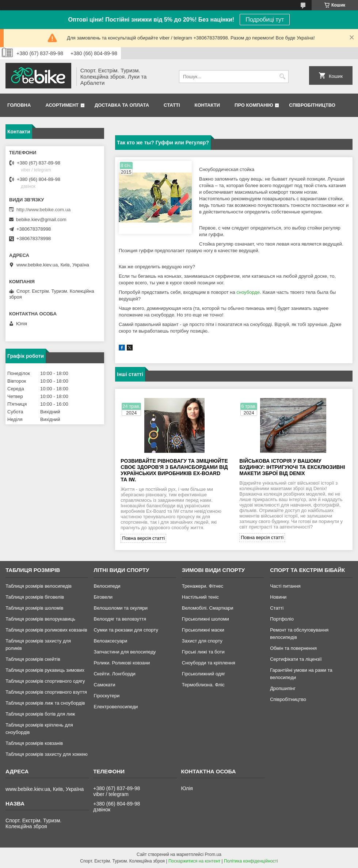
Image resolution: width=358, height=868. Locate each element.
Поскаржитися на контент (194, 861)
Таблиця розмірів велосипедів (39, 586)
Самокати (104, 685)
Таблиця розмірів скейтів (33, 659)
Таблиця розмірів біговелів (35, 597)
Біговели (103, 597)
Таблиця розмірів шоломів (34, 608)
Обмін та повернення (293, 648)
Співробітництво (312, 105)
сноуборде (248, 292)
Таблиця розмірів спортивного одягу (45, 681)
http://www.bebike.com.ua (43, 210)
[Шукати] (282, 77)
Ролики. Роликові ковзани (122, 663)
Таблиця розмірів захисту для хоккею (47, 754)
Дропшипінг (283, 688)
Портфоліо (282, 619)
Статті (172, 105)
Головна (19, 105)
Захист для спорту (202, 641)
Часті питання (285, 586)
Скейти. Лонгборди (114, 674)
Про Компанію (254, 105)
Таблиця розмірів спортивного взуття (46, 692)
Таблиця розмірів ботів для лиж (40, 714)
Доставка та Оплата (122, 105)
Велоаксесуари (110, 641)
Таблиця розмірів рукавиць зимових (45, 670)
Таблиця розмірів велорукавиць (40, 619)
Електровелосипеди (116, 707)
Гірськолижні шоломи (205, 619)
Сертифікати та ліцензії (296, 659)
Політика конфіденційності (251, 861)
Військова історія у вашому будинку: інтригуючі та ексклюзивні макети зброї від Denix (292, 467)
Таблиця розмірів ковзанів (34, 743)
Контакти (207, 105)
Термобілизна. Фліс (203, 685)
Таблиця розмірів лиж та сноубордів (45, 703)
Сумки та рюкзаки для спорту (126, 630)
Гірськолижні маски (203, 630)
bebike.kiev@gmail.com (41, 219)
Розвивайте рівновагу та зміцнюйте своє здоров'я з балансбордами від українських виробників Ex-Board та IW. (174, 470)
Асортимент (62, 105)
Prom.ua (213, 854)
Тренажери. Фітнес (203, 586)
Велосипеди (107, 586)
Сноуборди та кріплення (209, 663)
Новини (278, 597)
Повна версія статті (143, 538)
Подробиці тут (265, 20)
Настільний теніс (200, 597)
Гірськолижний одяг (203, 674)
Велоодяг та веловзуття (120, 619)
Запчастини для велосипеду (125, 652)
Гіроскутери (106, 696)
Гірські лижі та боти (203, 652)
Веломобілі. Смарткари (208, 608)
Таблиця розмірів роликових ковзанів (46, 630)
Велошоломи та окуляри (121, 608)
